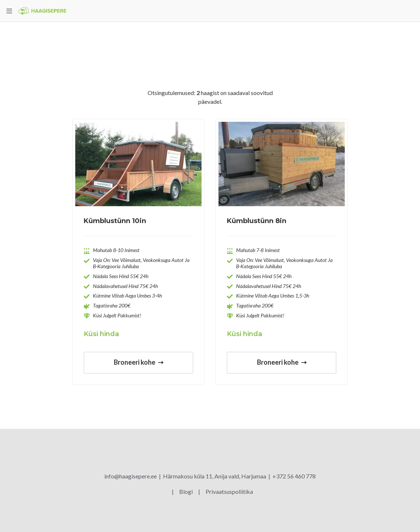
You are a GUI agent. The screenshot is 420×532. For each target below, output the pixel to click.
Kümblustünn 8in (257, 221)
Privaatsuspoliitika (229, 491)
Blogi (187, 491)
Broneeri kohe (139, 362)
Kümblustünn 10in (115, 221)
